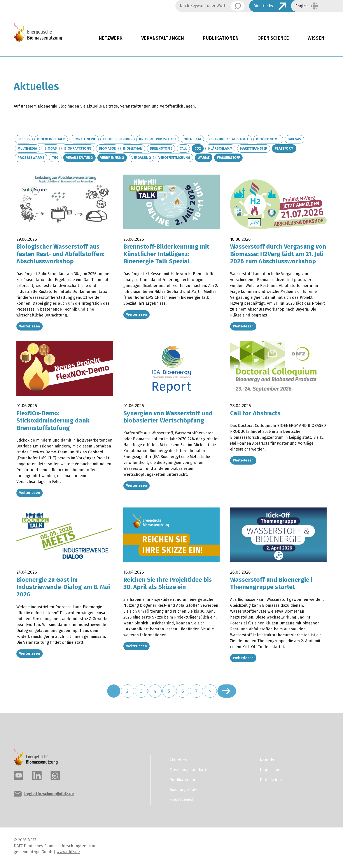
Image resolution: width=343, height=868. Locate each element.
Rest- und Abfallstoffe (229, 139)
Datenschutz (271, 780)
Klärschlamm (220, 148)
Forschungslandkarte (189, 770)
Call (183, 148)
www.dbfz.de (68, 852)
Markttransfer (254, 148)
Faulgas (294, 139)
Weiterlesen (30, 326)
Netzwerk (111, 38)
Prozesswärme (31, 158)
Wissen (316, 38)
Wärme (204, 158)
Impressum (270, 770)
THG (55, 158)
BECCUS (24, 139)
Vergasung (141, 158)
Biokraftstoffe (78, 148)
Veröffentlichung (174, 158)
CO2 (198, 148)
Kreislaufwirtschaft (158, 139)
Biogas (51, 148)
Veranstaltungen (163, 38)
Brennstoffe (161, 148)
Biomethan (133, 148)
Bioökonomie (268, 139)
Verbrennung (112, 158)
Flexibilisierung (117, 139)
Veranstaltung (79, 158)
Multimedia (27, 148)
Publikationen (221, 38)
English (302, 6)
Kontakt (267, 760)
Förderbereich (182, 799)
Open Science (273, 38)
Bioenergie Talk (51, 139)
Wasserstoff (228, 158)
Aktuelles (178, 760)
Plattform (284, 148)
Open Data (192, 139)
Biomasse (107, 148)
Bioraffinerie (84, 139)
